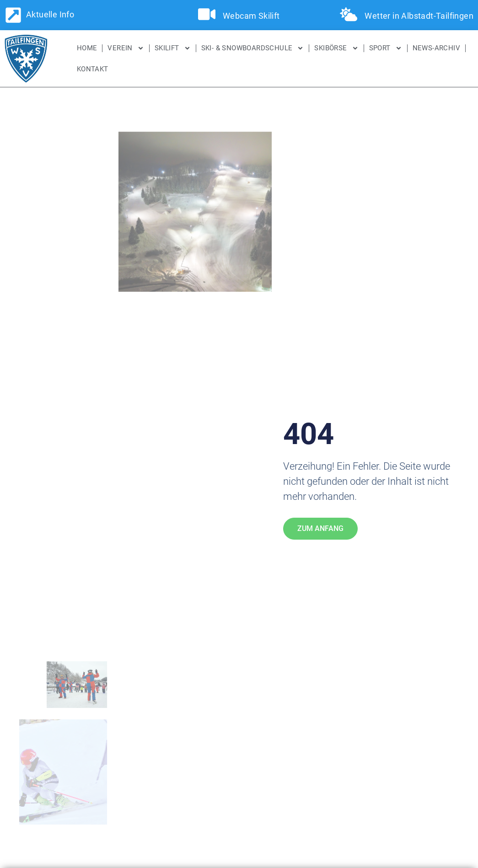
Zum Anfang (320, 528)
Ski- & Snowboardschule (253, 48)
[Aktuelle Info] (13, 15)
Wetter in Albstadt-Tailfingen (419, 16)
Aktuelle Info (50, 14)
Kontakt (93, 69)
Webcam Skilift (251, 16)
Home (87, 48)
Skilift (173, 48)
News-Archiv (436, 48)
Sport (386, 48)
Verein (126, 48)
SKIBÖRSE (336, 48)
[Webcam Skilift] (207, 14)
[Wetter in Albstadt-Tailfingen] (349, 14)
